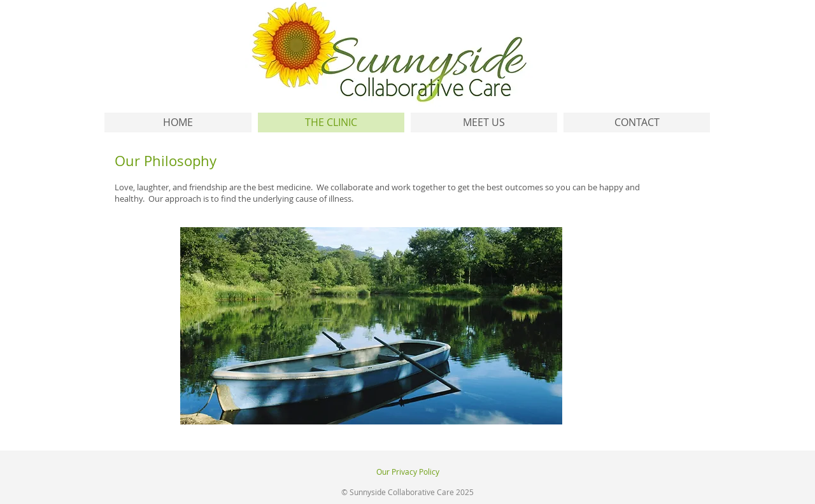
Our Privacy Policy (408, 472)
